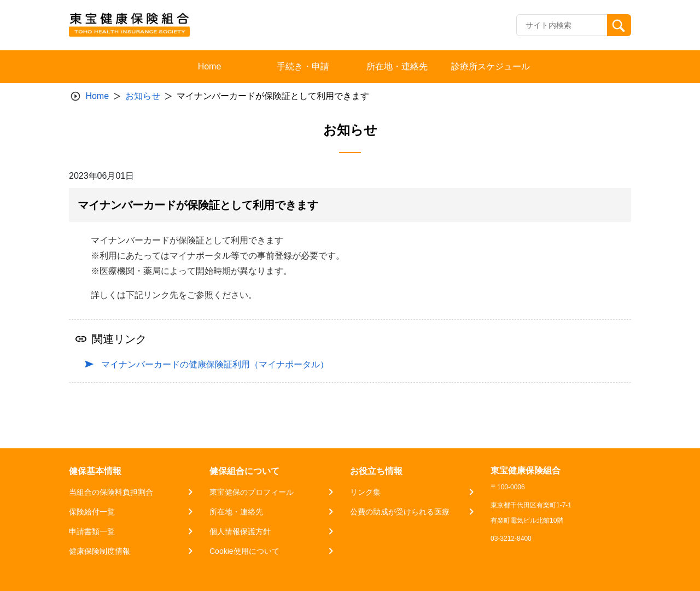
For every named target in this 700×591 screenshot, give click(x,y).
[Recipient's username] (562, 25)
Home (97, 96)
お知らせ (143, 96)
